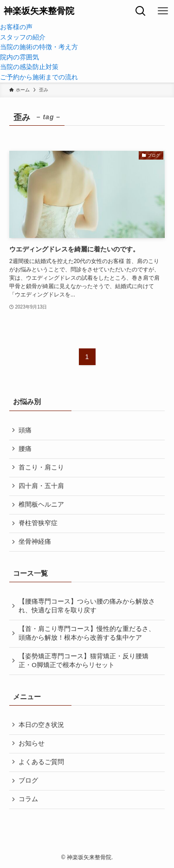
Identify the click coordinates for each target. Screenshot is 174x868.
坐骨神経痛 (35, 542)
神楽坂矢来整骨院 (39, 11)
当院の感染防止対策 (29, 67)
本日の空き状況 (41, 725)
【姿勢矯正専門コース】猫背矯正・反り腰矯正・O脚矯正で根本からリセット (84, 661)
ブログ (28, 781)
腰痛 (25, 449)
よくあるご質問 (41, 762)
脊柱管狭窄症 (38, 523)
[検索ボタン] (141, 11)
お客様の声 (16, 27)
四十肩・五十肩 (41, 486)
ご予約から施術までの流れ (39, 77)
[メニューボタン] (163, 11)
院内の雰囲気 (19, 57)
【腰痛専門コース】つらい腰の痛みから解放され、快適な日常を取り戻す (87, 606)
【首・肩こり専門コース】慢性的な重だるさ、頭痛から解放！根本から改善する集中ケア (87, 633)
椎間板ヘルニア (41, 505)
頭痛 (25, 430)
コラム (28, 799)
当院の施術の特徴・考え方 (39, 47)
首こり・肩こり (41, 467)
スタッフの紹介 (23, 37)
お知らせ (32, 743)
